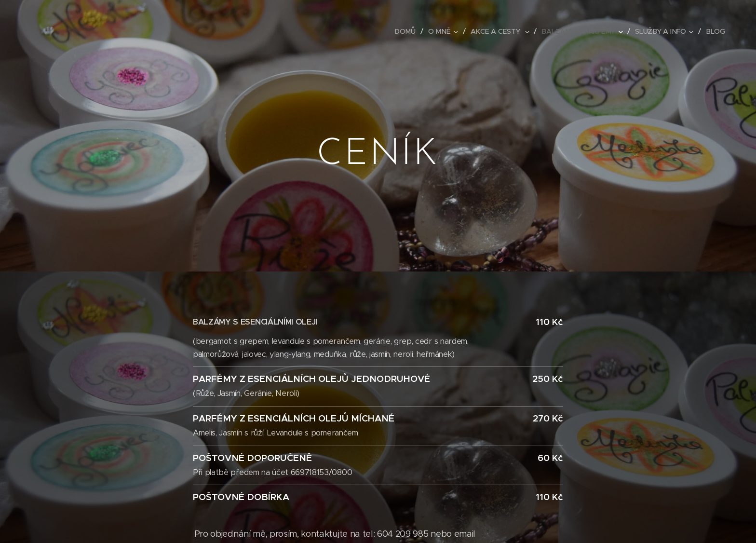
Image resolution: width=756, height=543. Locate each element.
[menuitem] (408, 31)
